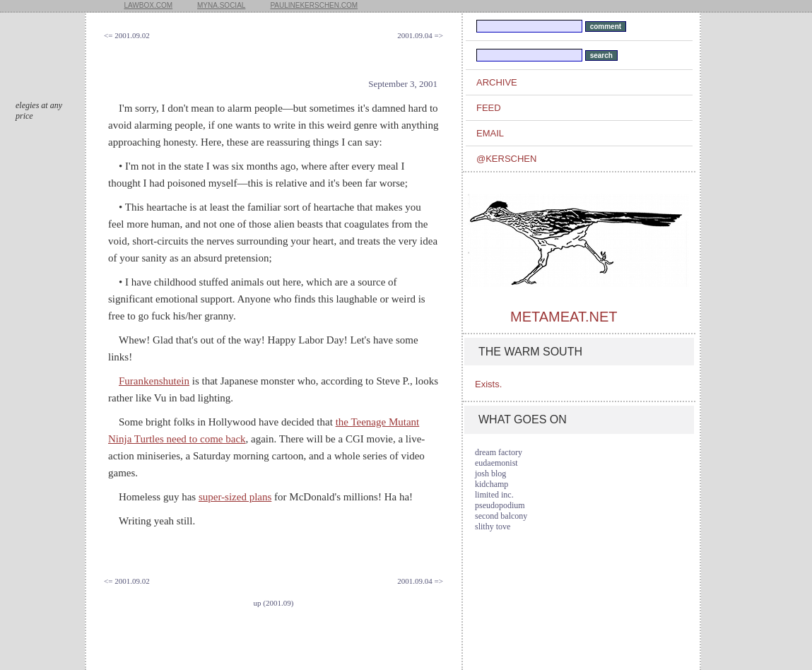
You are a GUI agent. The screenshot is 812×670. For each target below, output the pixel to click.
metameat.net (564, 317)
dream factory (499, 452)
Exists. (488, 384)
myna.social (221, 5)
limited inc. (494, 495)
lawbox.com (149, 5)
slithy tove (493, 527)
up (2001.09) (274, 603)
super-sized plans (235, 497)
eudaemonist (496, 463)
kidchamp (492, 484)
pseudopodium (500, 505)
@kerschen (506, 159)
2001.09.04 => (420, 35)
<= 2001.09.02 (127, 35)
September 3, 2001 (403, 84)
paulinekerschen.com (314, 5)
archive (497, 82)
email (490, 133)
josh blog (490, 474)
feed (489, 108)
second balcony (501, 516)
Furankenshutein (154, 381)
